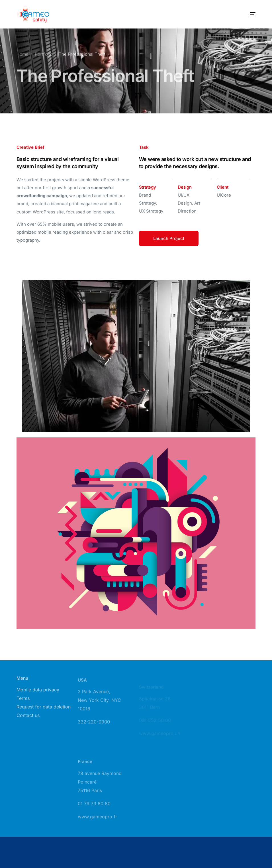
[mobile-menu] (247, 14)
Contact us (28, 718)
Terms (23, 701)
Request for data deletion (44, 709)
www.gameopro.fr (97, 822)
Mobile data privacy (38, 692)
